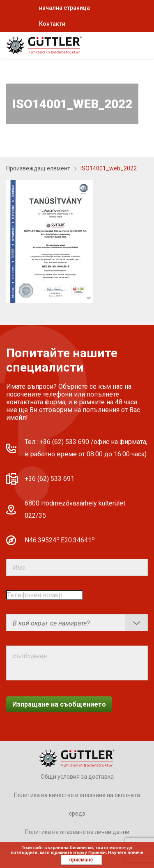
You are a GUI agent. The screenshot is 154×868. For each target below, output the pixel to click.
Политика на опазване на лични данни (77, 832)
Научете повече (125, 852)
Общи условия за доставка (77, 777)
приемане (81, 860)
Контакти (52, 24)
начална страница (64, 8)
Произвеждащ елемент (38, 168)
